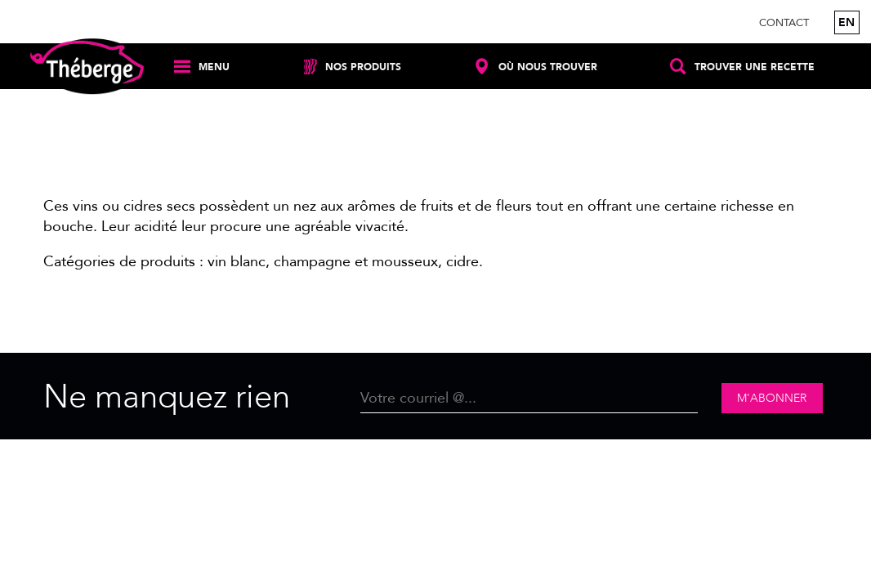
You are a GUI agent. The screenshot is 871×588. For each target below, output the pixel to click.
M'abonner (772, 398)
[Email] (529, 398)
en (846, 22)
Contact (784, 23)
